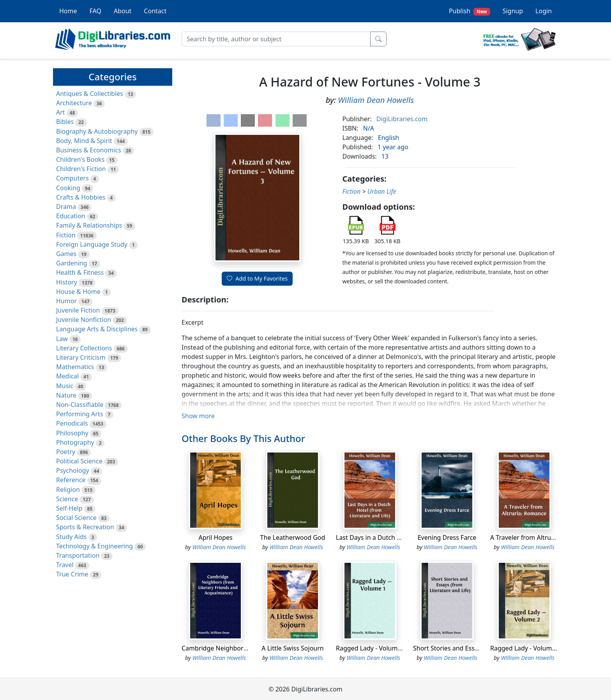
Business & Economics (89, 150)
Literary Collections (84, 348)
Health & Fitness (80, 272)
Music (65, 386)
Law (62, 339)
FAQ (95, 11)
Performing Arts (79, 414)
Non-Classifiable (80, 405)
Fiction (66, 235)
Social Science (76, 518)
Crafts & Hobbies (81, 197)
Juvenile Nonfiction (84, 320)
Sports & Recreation (85, 527)
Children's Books (80, 159)
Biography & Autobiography (97, 131)
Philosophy (72, 433)
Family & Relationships (89, 225)
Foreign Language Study (92, 244)
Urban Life (382, 191)
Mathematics (75, 367)
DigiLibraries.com (402, 119)
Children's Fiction (81, 169)
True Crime (72, 574)
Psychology (73, 470)
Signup (513, 11)
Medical (67, 376)
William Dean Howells (376, 100)
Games (66, 254)
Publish (470, 11)
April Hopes (215, 537)
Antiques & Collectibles (90, 94)
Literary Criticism (81, 357)
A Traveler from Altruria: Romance (540, 537)
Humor (66, 301)
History (67, 282)
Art (61, 112)
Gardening (72, 263)
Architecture (74, 103)
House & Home (78, 292)
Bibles (65, 122)
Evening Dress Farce (447, 537)
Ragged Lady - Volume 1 (371, 648)
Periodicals (72, 423)
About (123, 11)
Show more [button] (198, 416)
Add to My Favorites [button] (257, 278)
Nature (66, 395)
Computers (72, 178)
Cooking (68, 188)
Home (68, 11)
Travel (65, 565)
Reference (71, 480)
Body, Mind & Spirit (84, 141)
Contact (155, 11)
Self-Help (69, 508)
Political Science (79, 461)
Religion (68, 490)
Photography (75, 442)
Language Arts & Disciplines (97, 329)
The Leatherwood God (293, 537)
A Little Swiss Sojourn (292, 648)
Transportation (78, 555)
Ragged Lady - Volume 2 (525, 648)
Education (71, 216)
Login (544, 11)
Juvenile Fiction (78, 310)
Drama (66, 207)
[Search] (276, 39)
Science (67, 499)
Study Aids (71, 537)
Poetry (66, 452)
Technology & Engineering (94, 546)
